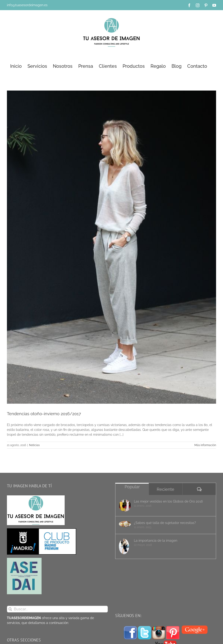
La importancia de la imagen (156, 541)
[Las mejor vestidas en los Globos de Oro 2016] (125, 506)
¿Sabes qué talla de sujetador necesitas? (165, 523)
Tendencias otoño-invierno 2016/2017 (44, 414)
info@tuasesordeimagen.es (27, 5)
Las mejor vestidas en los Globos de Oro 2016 (168, 501)
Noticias (34, 445)
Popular (132, 487)
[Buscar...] (57, 609)
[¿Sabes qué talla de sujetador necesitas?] (125, 524)
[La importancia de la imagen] (125, 546)
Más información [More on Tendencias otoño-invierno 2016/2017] (205, 445)
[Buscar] (10, 609)
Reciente (166, 489)
